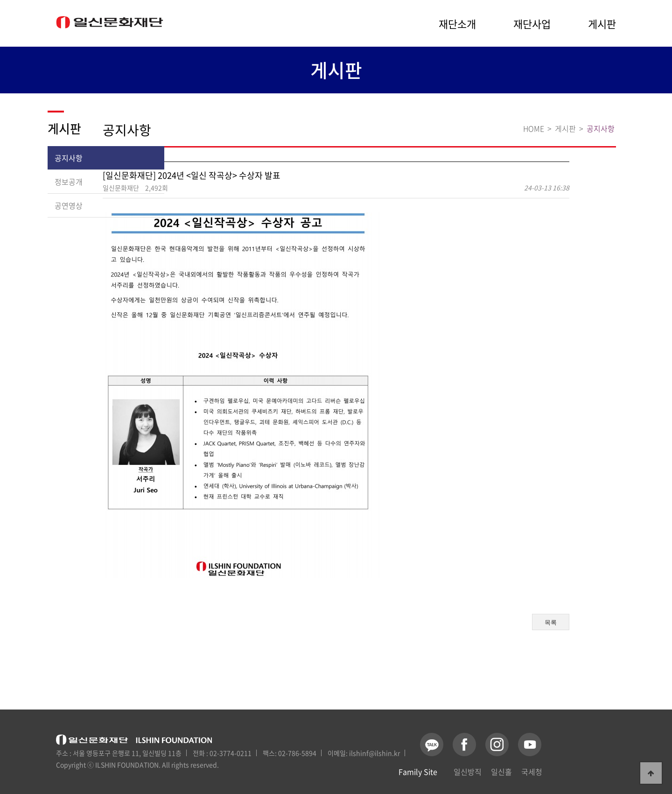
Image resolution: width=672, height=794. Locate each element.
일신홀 (501, 772)
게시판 (602, 24)
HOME (534, 128)
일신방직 (468, 772)
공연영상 (69, 205)
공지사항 (69, 158)
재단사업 (532, 24)
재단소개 (457, 24)
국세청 (532, 772)
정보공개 (69, 182)
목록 (551, 622)
